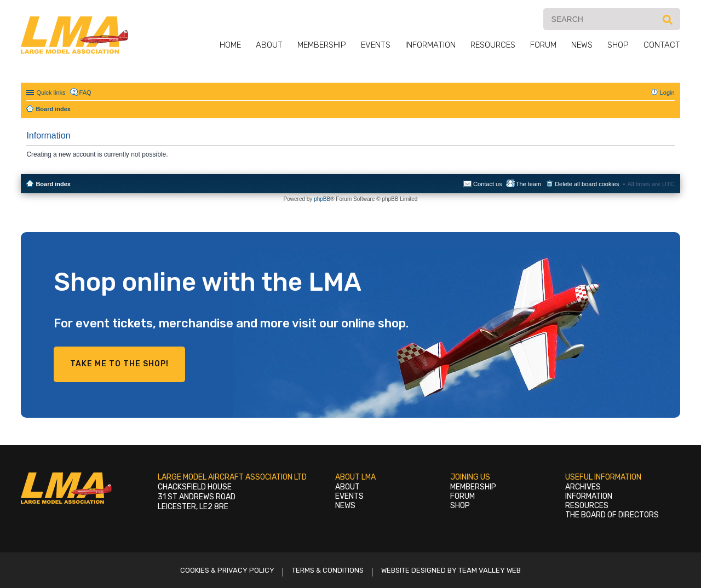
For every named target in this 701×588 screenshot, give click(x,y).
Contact (662, 45)
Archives (583, 487)
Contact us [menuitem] (488, 184)
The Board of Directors (612, 515)
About (269, 45)
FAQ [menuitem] (85, 93)
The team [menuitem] (528, 184)
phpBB (322, 199)
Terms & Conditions (328, 570)
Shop (618, 45)
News (582, 45)
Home (230, 45)
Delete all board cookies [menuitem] (587, 184)
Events (376, 45)
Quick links (51, 93)
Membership (322, 45)
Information (430, 45)
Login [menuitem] (667, 93)
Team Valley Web (490, 570)
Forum (543, 45)
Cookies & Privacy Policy (227, 570)
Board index (53, 184)
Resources (493, 45)
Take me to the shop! (119, 364)
